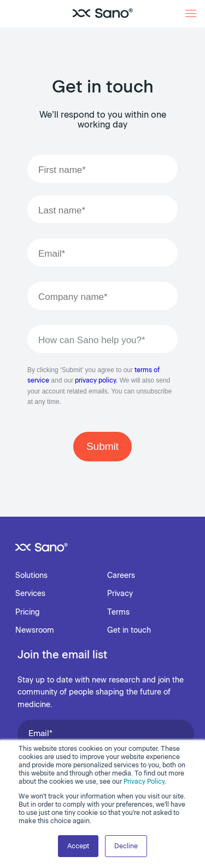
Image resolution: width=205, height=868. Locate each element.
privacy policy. (96, 380)
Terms (118, 612)
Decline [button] (126, 846)
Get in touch (129, 630)
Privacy (120, 594)
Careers (121, 575)
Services (30, 594)
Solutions (31, 575)
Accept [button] (78, 846)
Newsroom (35, 630)
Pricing (28, 612)
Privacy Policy (144, 782)
